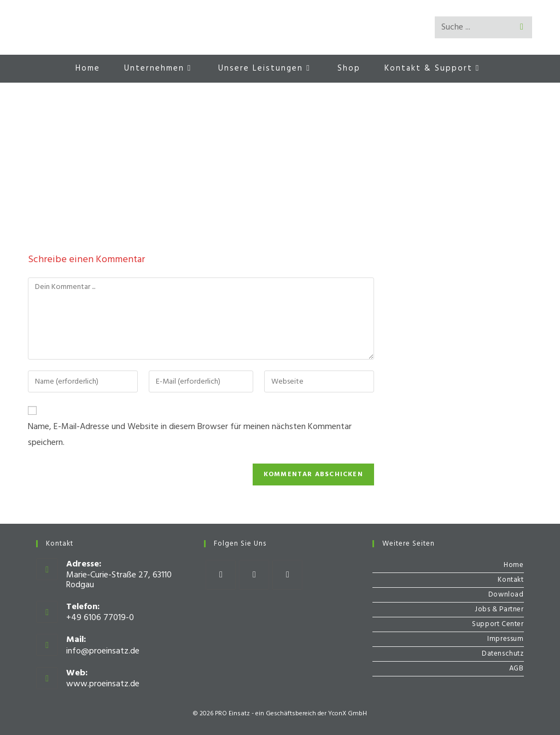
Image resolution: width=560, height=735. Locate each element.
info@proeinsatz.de (103, 651)
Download (506, 595)
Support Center (498, 624)
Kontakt (511, 580)
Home (514, 565)
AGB (517, 669)
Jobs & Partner (499, 609)
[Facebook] (221, 575)
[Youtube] (287, 575)
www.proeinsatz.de (103, 684)
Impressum (505, 639)
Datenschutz (503, 654)
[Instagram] (254, 575)
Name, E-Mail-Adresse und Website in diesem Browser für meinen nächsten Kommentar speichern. (190, 435)
